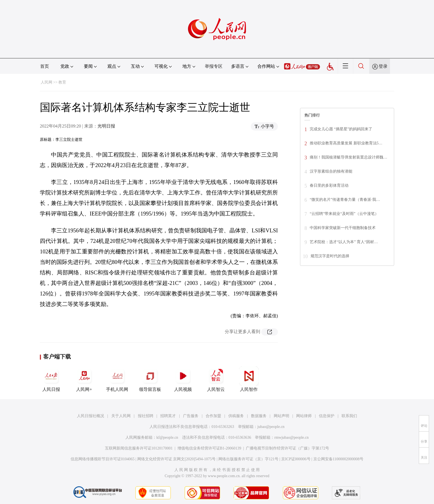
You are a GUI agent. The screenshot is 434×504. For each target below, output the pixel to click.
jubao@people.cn (271, 427)
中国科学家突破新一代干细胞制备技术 (343, 228)
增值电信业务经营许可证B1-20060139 (209, 448)
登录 (383, 66)
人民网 (46, 82)
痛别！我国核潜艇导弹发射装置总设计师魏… (348, 157)
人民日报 (51, 379)
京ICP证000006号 (296, 459)
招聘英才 (168, 416)
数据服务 (259, 416)
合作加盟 (213, 416)
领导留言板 (150, 379)
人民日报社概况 (91, 416)
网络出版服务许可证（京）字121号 (248, 459)
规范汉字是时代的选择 (330, 256)
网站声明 (281, 416)
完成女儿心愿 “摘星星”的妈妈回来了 (341, 129)
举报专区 (214, 66)
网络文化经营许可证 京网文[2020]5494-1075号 (177, 459)
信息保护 (327, 416)
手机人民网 (117, 379)
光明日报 (106, 126)
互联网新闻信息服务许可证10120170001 (139, 448)
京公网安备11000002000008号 (338, 459)
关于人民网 (121, 416)
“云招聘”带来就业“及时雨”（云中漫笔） (344, 214)
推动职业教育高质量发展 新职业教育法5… (346, 143)
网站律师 (304, 416)
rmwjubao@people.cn (291, 437)
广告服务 (191, 416)
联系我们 (349, 416)
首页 (45, 66)
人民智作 (249, 379)
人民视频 (183, 379)
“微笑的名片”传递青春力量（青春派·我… (345, 200)
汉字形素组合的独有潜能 (331, 171)
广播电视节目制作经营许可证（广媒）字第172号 (287, 448)
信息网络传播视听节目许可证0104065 (103, 459)
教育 (62, 82)
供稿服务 (236, 416)
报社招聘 (146, 416)
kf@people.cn (167, 437)
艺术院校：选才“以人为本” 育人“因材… (344, 242)
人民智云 (216, 379)
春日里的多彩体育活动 (329, 185)
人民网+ (84, 379)
